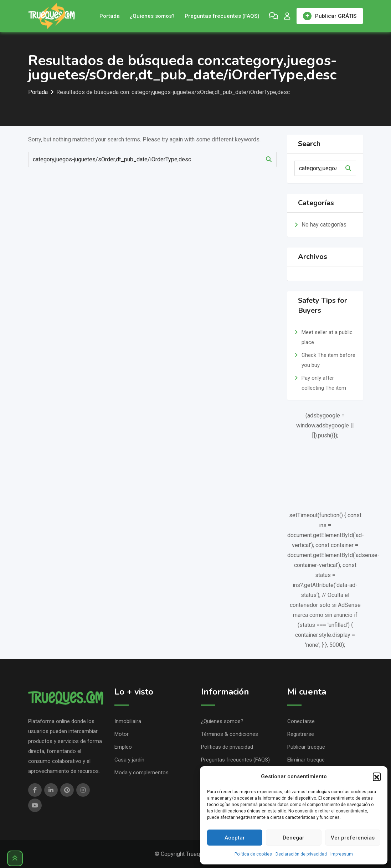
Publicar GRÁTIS (330, 16)
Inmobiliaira (128, 721)
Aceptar (235, 838)
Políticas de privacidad (227, 747)
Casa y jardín (129, 760)
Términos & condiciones (230, 734)
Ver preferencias (353, 838)
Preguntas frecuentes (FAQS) (222, 16)
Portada (110, 16)
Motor (122, 734)
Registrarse (301, 734)
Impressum (342, 854)
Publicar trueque (306, 747)
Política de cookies (253, 854)
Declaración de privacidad (301, 854)
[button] (377, 776)
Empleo (123, 747)
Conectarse (301, 721)
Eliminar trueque (306, 760)
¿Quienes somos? (152, 16)
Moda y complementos (142, 773)
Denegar (294, 838)
